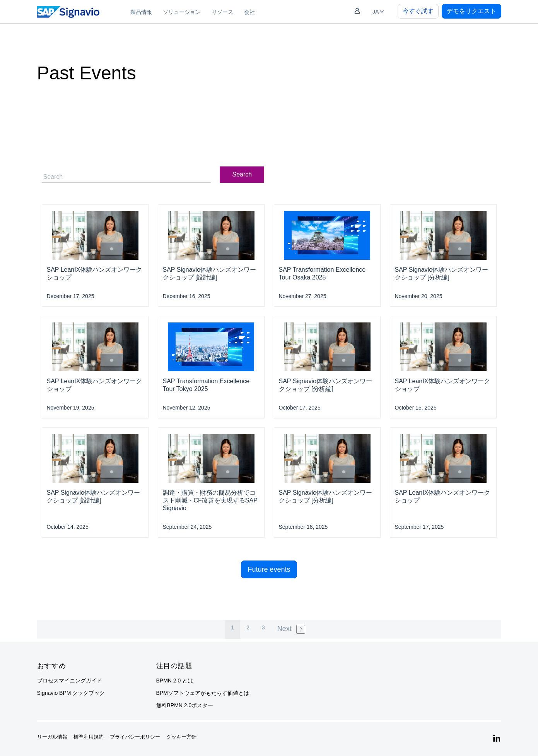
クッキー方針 (181, 737)
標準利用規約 (89, 737)
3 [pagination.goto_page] (263, 627)
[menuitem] (141, 12)
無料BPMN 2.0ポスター (185, 705)
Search (242, 174)
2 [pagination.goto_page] (248, 627)
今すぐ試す (418, 11)
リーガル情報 (52, 737)
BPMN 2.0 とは (175, 681)
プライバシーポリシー (135, 737)
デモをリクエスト (471, 11)
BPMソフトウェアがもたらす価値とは (203, 693)
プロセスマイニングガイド (70, 681)
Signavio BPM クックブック (71, 693)
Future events (269, 569)
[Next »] (292, 629)
